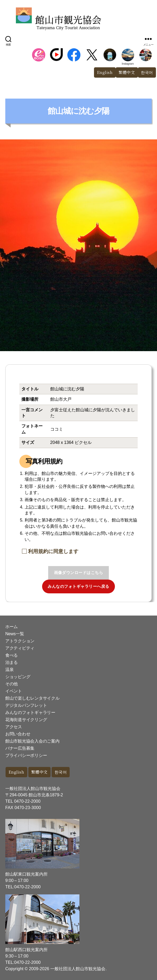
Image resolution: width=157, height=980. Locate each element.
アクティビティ (20, 648)
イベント (14, 691)
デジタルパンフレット (26, 705)
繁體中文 (127, 72)
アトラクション (20, 641)
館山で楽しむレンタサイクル (32, 698)
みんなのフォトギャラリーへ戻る (78, 586)
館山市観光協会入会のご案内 (32, 741)
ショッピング (18, 677)
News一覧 (15, 634)
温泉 (9, 670)
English (105, 72)
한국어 (61, 772)
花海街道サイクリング (26, 720)
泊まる (12, 662)
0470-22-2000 (27, 801)
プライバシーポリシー (26, 755)
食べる (12, 655)
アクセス (14, 727)
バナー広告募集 (20, 748)
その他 (12, 684)
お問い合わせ (18, 734)
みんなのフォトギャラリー (30, 712)
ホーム (12, 627)
